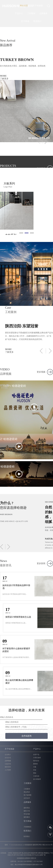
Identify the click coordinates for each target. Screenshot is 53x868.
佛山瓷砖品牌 (26, 853)
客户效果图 (28, 795)
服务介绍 (27, 811)
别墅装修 (41, 853)
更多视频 (41, 372)
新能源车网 (34, 853)
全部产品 (36, 755)
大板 (35, 767)
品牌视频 (8, 761)
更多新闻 (41, 563)
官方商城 (25, 21)
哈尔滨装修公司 (29, 855)
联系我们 (37, 21)
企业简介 (8, 755)
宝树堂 (10, 853)
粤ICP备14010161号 (46, 845)
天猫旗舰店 (28, 827)
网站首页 (24, 6)
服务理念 (27, 808)
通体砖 (35, 764)
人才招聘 (8, 770)
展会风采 (27, 792)
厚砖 (35, 773)
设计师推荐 (37, 779)
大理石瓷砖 (37, 758)
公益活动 (8, 764)
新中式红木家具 (19, 855)
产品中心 (19, 13)
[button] (45, 141)
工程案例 (31, 13)
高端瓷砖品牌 (17, 853)
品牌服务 (44, 13)
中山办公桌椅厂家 (40, 855)
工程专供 (36, 776)
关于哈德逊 (38, 6)
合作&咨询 (26, 736)
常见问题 (27, 814)
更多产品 (41, 168)
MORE (24, 77)
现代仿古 (36, 761)
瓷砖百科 (8, 767)
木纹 (35, 770)
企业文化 (8, 758)
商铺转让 (47, 853)
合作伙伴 (27, 798)
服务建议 (27, 817)
